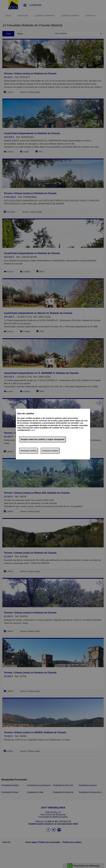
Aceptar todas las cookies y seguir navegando (43, 439)
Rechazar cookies (29, 451)
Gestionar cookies (50, 451)
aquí (33, 430)
